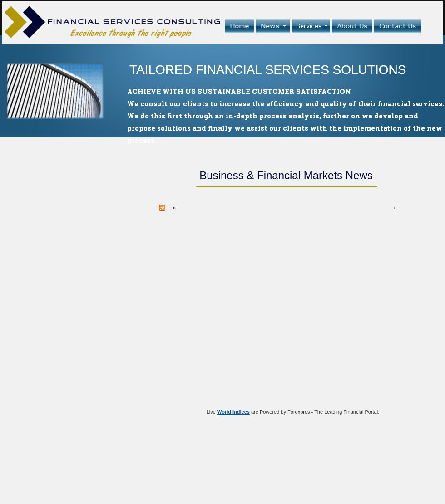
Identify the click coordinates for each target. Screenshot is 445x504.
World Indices (233, 412)
